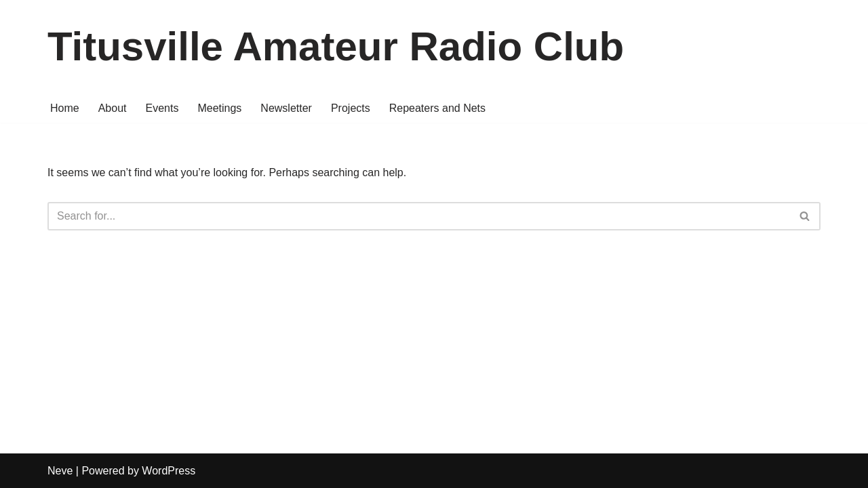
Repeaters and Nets (437, 108)
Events (162, 108)
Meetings (219, 108)
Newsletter (286, 108)
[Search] (419, 216)
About (113, 108)
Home (65, 108)
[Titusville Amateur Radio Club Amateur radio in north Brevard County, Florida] (336, 47)
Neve (60, 471)
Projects (351, 108)
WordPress (169, 471)
